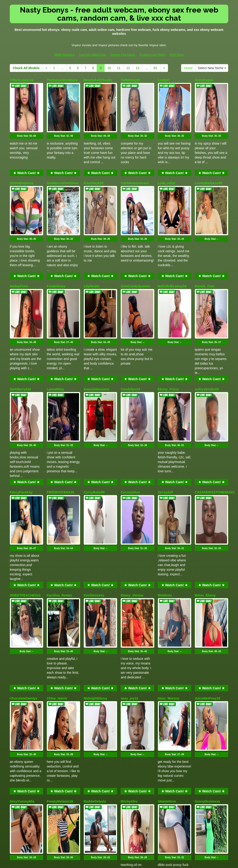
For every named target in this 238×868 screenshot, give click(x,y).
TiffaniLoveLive (22, 80)
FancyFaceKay (21, 396)
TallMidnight (130, 80)
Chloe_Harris (57, 554)
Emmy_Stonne (132, 475)
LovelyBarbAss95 (208, 159)
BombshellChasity (98, 80)
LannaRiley (55, 317)
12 (128, 68)
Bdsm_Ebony (205, 475)
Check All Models (26, 68)
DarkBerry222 (20, 317)
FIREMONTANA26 (60, 396)
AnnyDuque (204, 80)
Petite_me (17, 712)
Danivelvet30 (57, 712)
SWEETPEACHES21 (25, 475)
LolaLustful (167, 159)
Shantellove (167, 633)
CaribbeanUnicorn (135, 159)
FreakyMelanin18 (60, 633)
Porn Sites (177, 55)
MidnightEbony (95, 554)
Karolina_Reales (59, 475)
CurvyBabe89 (94, 396)
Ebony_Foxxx (168, 317)
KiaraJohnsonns (96, 317)
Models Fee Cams (123, 55)
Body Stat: (26, 112)
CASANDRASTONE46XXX (215, 396)
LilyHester (92, 238)
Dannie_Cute (205, 238)
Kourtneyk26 (94, 159)
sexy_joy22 (129, 554)
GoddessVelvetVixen (63, 159)
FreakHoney (56, 238)
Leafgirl (164, 80)
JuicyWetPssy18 (207, 554)
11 (119, 68)
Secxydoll (165, 396)
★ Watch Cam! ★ (26, 149)
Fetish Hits (136, 861)
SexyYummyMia (22, 633)
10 (109, 68)
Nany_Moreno (169, 554)
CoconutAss (130, 396)
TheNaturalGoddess (62, 80)
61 (155, 68)
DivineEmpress (21, 159)
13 (138, 68)
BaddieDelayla (95, 633)
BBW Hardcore (64, 55)
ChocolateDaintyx (23, 554)
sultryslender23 (207, 317)
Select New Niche (212, 68)
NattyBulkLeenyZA (172, 238)
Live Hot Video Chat (92, 55)
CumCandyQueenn (135, 238)
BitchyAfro (129, 633)
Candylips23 (130, 317)
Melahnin (165, 475)
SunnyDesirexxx (207, 633)
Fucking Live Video (152, 55)
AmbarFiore (19, 238)
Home (188, 68)
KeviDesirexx (94, 475)
